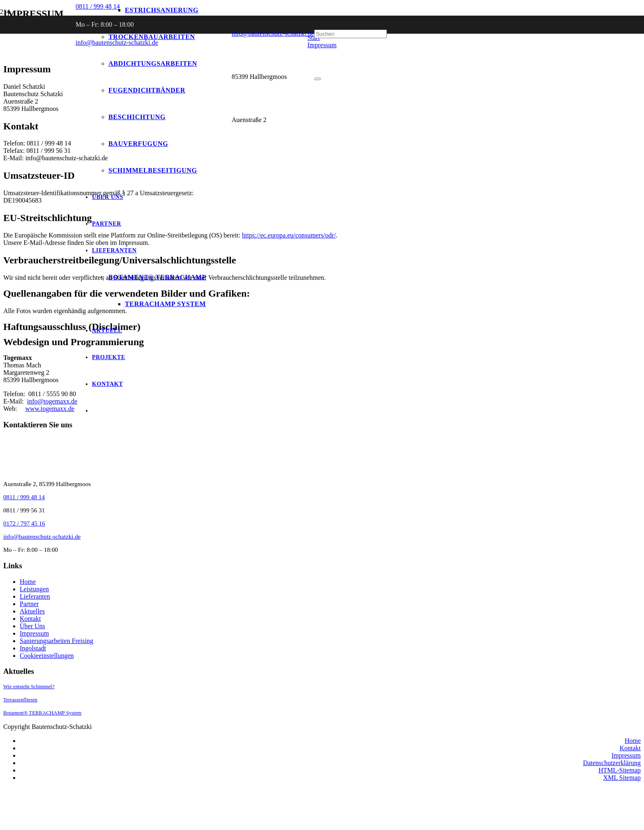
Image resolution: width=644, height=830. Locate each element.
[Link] (81, 823)
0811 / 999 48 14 (24, 497)
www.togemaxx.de (50, 409)
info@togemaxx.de (52, 401)
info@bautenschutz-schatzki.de (273, 33)
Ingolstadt (33, 648)
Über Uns (32, 626)
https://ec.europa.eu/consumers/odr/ (289, 235)
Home (28, 582)
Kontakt (30, 619)
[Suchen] (351, 34)
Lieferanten (35, 596)
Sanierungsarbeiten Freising (56, 641)
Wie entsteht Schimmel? (29, 687)
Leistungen (34, 589)
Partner (29, 604)
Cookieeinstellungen (47, 656)
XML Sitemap (622, 778)
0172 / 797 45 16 (24, 523)
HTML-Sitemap (620, 770)
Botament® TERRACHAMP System (42, 713)
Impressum (34, 633)
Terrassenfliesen (20, 700)
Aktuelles (32, 611)
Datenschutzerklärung (612, 763)
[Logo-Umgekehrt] (62, 130)
